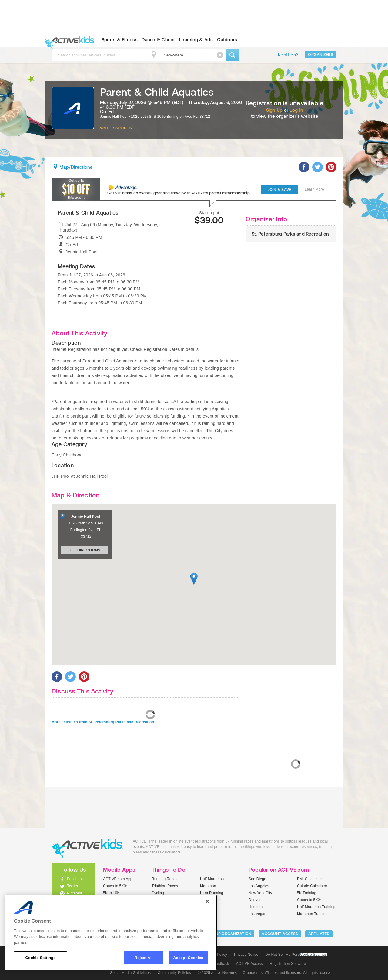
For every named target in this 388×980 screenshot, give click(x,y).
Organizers (321, 54)
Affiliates (319, 934)
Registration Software (288, 964)
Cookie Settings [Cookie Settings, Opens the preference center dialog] (40, 958)
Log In (296, 110)
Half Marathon (212, 879)
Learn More (314, 189)
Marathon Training (312, 914)
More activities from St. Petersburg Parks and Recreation (103, 722)
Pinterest (75, 893)
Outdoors (227, 40)
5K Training (307, 893)
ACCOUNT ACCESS (280, 934)
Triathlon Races (165, 886)
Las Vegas (257, 914)
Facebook (75, 879)
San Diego (257, 879)
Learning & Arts (196, 40)
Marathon (208, 886)
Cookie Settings (313, 955)
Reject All (144, 958)
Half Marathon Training (316, 907)
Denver (255, 900)
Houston (256, 907)
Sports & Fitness (120, 40)
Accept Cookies (188, 958)
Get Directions (85, 550)
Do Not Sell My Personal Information (296, 955)
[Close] (207, 901)
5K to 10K (111, 893)
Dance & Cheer (158, 40)
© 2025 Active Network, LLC (222, 973)
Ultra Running (212, 893)
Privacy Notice (246, 955)
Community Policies (174, 973)
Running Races (164, 879)
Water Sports (116, 128)
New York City (260, 893)
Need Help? (288, 55)
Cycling (158, 893)
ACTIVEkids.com (68, 40)
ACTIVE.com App (118, 879)
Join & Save (280, 190)
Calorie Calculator (312, 886)
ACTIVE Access (249, 964)
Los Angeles (259, 886)
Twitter (73, 886)
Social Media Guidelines (130, 973)
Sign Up (274, 110)
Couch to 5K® (115, 886)
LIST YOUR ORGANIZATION (226, 934)
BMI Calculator (309, 879)
